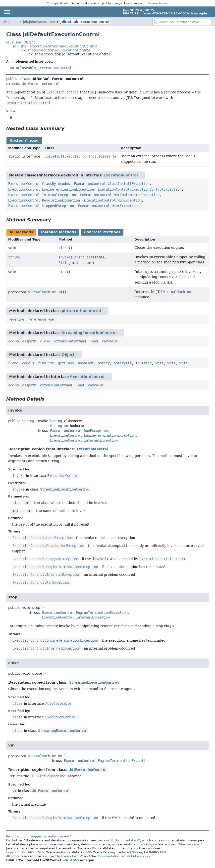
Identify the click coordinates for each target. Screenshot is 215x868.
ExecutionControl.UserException (108, 206)
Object (68, 355)
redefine (16, 319)
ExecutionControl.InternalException (42, 195)
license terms (158, 3)
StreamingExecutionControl (89, 333)
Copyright (14, 852)
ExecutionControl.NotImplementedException (120, 195)
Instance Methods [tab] (59, 232)
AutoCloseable (23, 68)
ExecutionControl (56, 68)
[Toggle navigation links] (7, 12)
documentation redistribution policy (124, 856)
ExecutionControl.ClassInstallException (112, 184)
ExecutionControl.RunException (113, 200)
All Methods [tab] (21, 232)
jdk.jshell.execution (39, 22)
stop (62, 272)
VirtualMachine (42, 292)
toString (144, 363)
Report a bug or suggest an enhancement (38, 836)
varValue (110, 341)
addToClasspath (22, 341)
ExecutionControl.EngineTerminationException (51, 189)
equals (28, 363)
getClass (66, 363)
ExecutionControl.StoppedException (41, 206)
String (14, 257)
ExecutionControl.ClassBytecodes (39, 184)
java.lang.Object (21, 42)
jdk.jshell (10, 22)
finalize (46, 363)
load (94, 341)
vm (60, 292)
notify (104, 363)
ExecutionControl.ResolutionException (44, 200)
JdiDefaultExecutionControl (85, 22)
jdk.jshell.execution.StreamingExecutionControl (55, 46)
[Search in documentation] (182, 22)
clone (13, 363)
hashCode (86, 363)
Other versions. (189, 844)
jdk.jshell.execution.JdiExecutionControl (55, 50)
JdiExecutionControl (41, 84)
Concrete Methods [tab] (102, 232)
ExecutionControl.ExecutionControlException (140, 189)
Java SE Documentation (120, 840)
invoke (64, 257)
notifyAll (123, 363)
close (63, 248)
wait (160, 363)
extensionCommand (70, 341)
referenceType (41, 319)
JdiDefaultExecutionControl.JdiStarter (81, 156)
